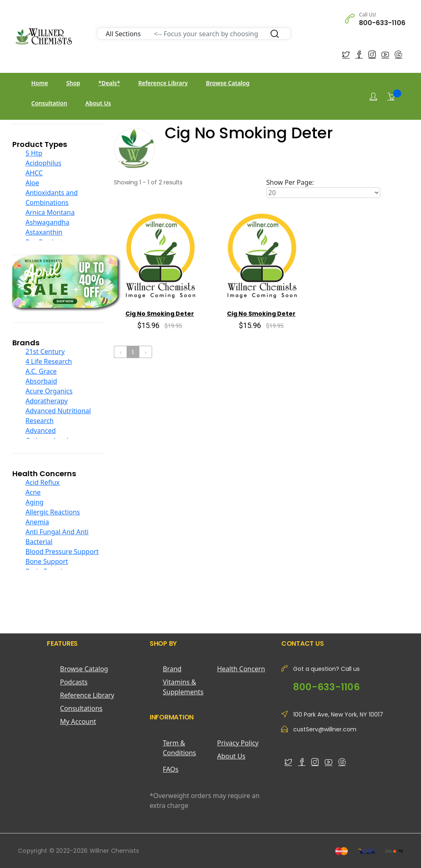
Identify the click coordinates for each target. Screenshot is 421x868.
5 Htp (34, 153)
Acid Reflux (43, 482)
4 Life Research (49, 361)
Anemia (37, 522)
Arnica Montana (50, 212)
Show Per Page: (290, 182)
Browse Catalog (228, 83)
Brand (172, 669)
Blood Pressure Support (62, 552)
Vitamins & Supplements (183, 687)
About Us (98, 103)
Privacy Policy (238, 743)
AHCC (34, 173)
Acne (33, 492)
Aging (35, 502)
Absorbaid (41, 381)
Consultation (49, 103)
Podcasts (74, 682)
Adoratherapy (47, 401)
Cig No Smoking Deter (160, 314)
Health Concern (241, 669)
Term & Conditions (179, 748)
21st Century (45, 351)
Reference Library (163, 83)
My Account (78, 721)
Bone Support (47, 561)
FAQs (171, 769)
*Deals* (109, 83)
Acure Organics (49, 391)
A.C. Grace (41, 371)
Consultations (81, 708)
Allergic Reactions (53, 512)
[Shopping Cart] (391, 96)
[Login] (373, 97)
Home (40, 83)
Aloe (32, 183)
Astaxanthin (44, 232)
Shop (73, 83)
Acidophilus (43, 163)
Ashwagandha (47, 222)
